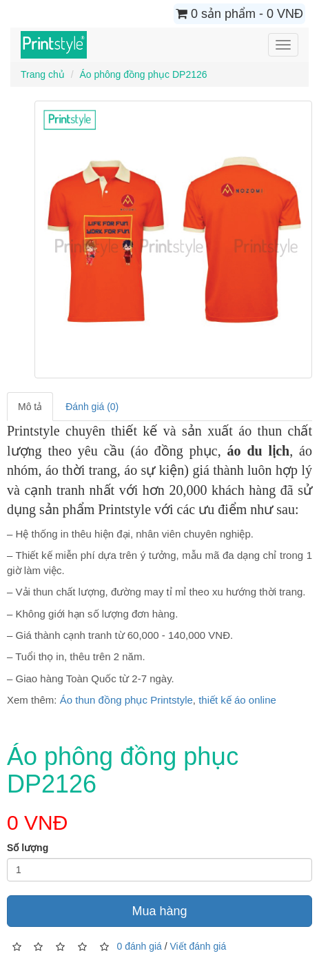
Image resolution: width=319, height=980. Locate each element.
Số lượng (28, 848)
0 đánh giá (139, 946)
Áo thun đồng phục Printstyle (126, 700)
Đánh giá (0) (92, 407)
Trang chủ (43, 74)
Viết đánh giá (198, 946)
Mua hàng (159, 911)
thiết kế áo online (237, 700)
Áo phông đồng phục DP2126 (143, 74)
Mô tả (30, 407)
